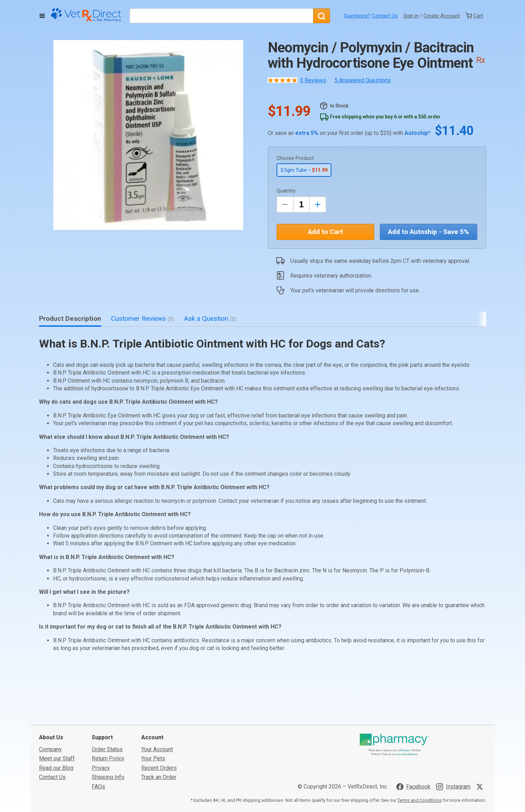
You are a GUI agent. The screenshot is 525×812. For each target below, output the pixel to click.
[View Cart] (474, 16)
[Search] (322, 16)
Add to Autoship (429, 232)
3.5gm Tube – (304, 170)
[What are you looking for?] (221, 16)
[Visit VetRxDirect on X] (481, 745)
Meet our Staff (57, 717)
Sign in (411, 16)
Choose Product (295, 158)
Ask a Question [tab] (210, 319)
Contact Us (385, 16)
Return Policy (108, 717)
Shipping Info (108, 735)
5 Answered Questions (363, 80)
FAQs (98, 744)
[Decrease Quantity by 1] (285, 204)
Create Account (442, 16)
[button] (148, 135)
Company (50, 707)
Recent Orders (159, 726)
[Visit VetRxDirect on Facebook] (413, 745)
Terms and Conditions (420, 758)
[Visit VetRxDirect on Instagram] (453, 745)
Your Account (157, 707)
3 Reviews (313, 80)
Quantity (286, 191)
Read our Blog (56, 726)
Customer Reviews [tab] (142, 319)
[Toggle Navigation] (42, 16)
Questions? (357, 16)
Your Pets (153, 717)
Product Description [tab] (70, 319)
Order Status (107, 707)
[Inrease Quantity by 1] (318, 204)
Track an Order (159, 735)
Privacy (101, 726)
